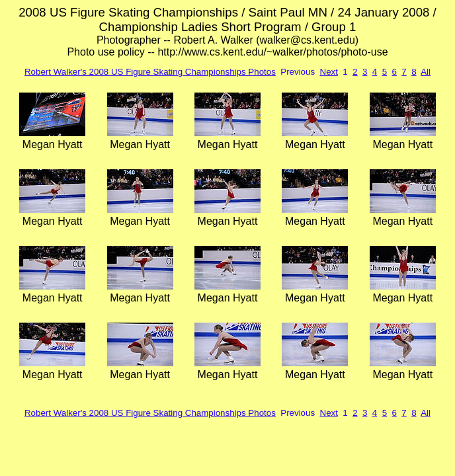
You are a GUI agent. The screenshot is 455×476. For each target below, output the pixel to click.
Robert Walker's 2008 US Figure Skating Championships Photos (150, 72)
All (426, 72)
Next (329, 72)
